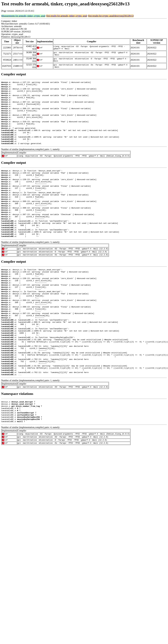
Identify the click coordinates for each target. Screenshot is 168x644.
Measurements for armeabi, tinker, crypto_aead (23, 16)
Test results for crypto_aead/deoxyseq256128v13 (111, 16)
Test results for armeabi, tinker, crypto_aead (67, 16)
